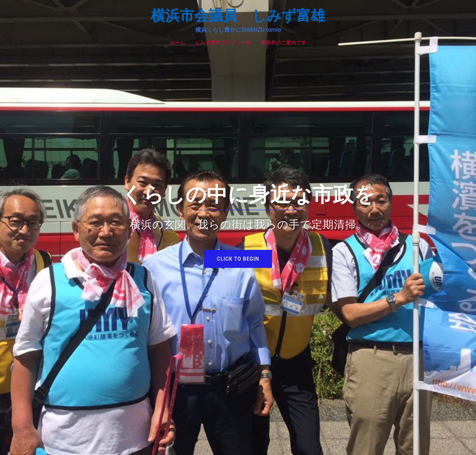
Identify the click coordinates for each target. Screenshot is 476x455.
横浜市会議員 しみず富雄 (238, 16)
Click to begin (238, 259)
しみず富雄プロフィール (223, 43)
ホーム (178, 43)
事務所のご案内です (284, 43)
